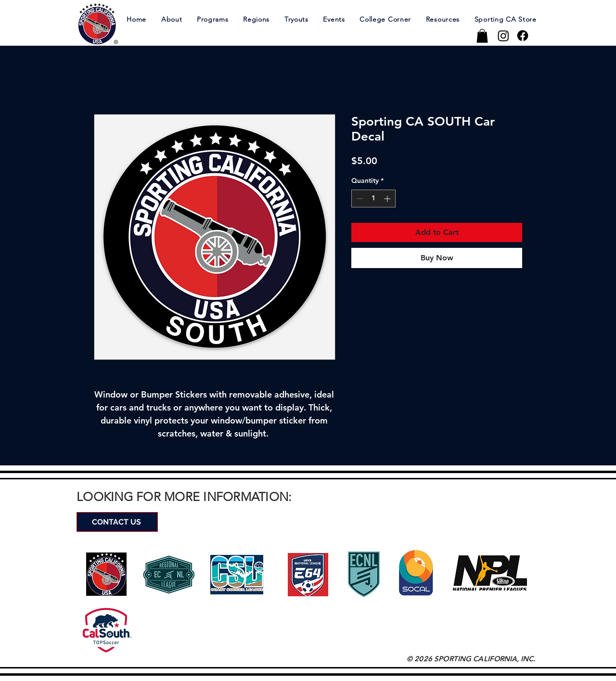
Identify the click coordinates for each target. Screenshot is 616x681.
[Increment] (388, 199)
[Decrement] (359, 199)
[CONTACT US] (117, 522)
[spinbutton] (373, 199)
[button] (171, 19)
